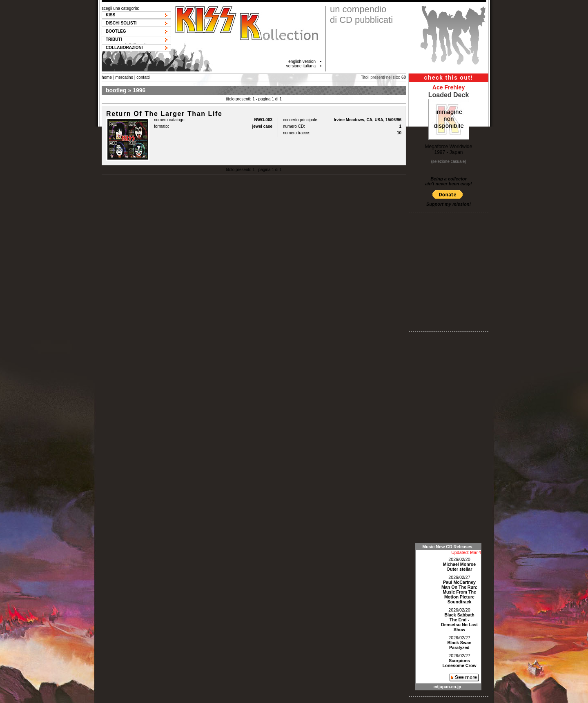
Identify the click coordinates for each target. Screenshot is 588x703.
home (107, 77)
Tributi (114, 39)
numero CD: (294, 126)
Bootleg (116, 31)
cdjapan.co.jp (447, 687)
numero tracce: (297, 133)
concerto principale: (301, 120)
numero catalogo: (170, 120)
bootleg (116, 90)
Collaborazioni (124, 48)
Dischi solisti (121, 23)
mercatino (124, 77)
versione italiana (301, 66)
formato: (161, 126)
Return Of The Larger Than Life (164, 114)
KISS (110, 15)
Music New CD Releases (447, 547)
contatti (143, 77)
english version (302, 61)
